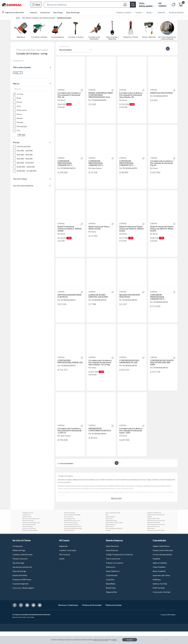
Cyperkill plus (27, 527)
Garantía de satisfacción (22, 580)
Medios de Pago (19, 563)
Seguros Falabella (160, 575)
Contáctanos (18, 559)
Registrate (63, 559)
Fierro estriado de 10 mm (71, 537)
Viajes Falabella (159, 580)
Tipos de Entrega (73, 12)
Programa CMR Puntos (22, 592)
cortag (16, 73)
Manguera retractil (28, 525)
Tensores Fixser (27, 529)
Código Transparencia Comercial (119, 567)
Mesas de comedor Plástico (30, 543)
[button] (90, 5)
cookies (114, 640)
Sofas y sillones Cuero (154, 539)
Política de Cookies (114, 618)
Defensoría (111, 580)
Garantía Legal (18, 575)
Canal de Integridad (20, 596)
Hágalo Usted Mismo (161, 559)
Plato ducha (109, 531)
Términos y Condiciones (68, 618)
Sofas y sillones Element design (73, 541)
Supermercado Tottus (161, 588)
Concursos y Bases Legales (23, 600)
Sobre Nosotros (112, 559)
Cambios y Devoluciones (23, 567)
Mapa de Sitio (111, 605)
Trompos (108, 543)
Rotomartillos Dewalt (154, 535)
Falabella (156, 571)
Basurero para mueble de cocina (32, 531)
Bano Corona (109, 539)
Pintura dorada (69, 529)
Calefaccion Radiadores (154, 525)
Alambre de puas (110, 537)
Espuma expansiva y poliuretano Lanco (156, 537)
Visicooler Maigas (28, 539)
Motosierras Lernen (28, 533)
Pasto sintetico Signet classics (114, 535)
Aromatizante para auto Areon (156, 533)
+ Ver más (21, 135)
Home (18, 18)
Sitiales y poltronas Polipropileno (156, 527)
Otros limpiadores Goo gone (114, 541)
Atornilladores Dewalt (29, 537)
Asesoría (34, 12)
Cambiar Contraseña (68, 563)
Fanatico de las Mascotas (163, 563)
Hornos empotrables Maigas (72, 527)
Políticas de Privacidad (92, 618)
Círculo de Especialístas (162, 567)
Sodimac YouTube (160, 596)
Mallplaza (157, 592)
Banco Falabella (159, 584)
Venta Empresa (112, 563)
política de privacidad (101, 640)
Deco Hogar (58, 12)
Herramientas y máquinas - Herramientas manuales (39, 18)
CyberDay (110, 592)
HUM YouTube (159, 600)
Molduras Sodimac (70, 525)
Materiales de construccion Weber (73, 533)
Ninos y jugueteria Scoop (113, 525)
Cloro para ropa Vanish (71, 535)
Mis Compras (65, 567)
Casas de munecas (69, 543)
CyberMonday (112, 588)
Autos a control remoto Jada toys (156, 543)
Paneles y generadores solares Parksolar (73, 539)
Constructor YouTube (161, 605)
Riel (107, 527)
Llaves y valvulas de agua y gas (31, 535)
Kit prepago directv (70, 531)
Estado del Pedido (20, 588)
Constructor (45, 12)
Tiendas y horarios (20, 571)
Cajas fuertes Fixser (111, 533)
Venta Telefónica (113, 584)
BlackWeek (111, 596)
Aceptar (130, 640)
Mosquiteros (151, 541)
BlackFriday (111, 600)
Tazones (150, 529)
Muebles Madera (110, 529)
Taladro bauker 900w (153, 531)
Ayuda (62, 571)
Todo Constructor (113, 571)
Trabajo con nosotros (115, 575)
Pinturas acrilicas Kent (29, 541)
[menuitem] (123, 12)
